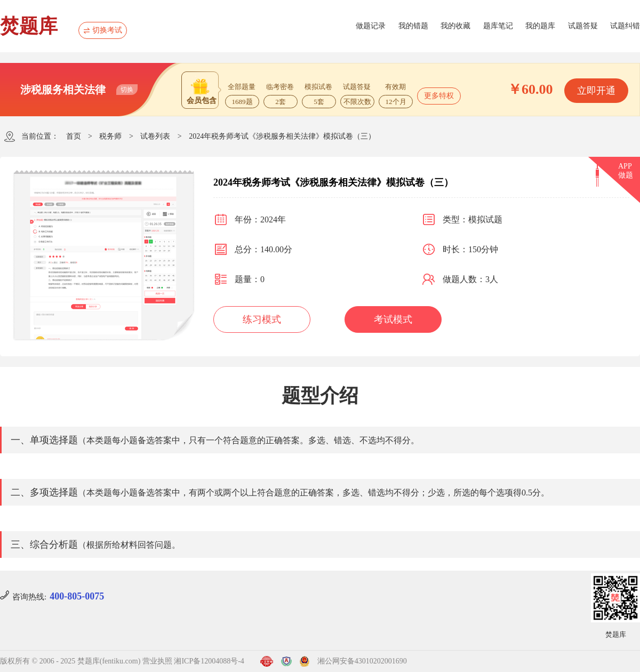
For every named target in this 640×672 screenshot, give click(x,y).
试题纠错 (625, 26)
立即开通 (596, 91)
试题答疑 (583, 26)
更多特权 (439, 96)
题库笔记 (498, 26)
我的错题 (413, 26)
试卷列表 (155, 136)
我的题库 (540, 26)
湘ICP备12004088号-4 (209, 661)
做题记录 (371, 26)
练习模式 (262, 319)
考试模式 (393, 319)
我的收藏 (455, 26)
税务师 (110, 136)
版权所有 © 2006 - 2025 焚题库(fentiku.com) (70, 661)
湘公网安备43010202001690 (362, 661)
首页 (74, 136)
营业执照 (157, 661)
